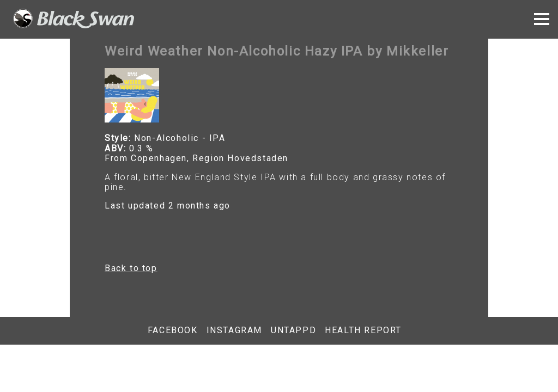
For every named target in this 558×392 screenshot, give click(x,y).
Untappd (293, 330)
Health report (363, 330)
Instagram (234, 330)
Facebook (173, 330)
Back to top (131, 268)
